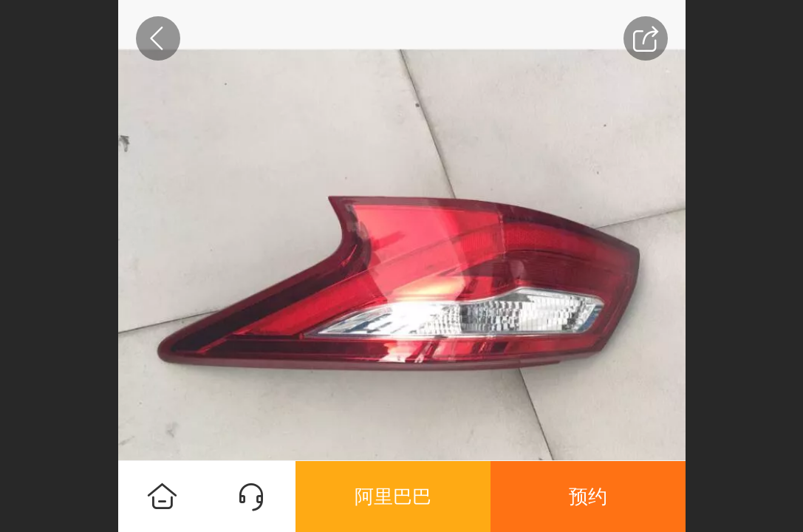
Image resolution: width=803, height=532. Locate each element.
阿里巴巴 (393, 497)
